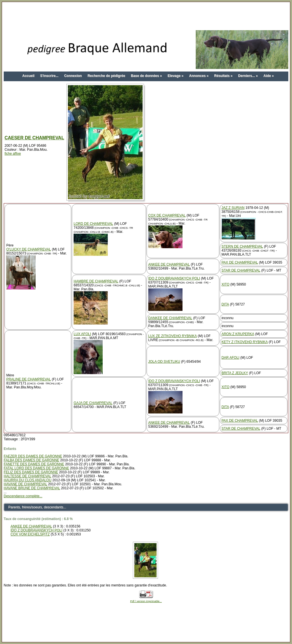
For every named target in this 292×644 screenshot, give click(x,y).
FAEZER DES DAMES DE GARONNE (33, 456)
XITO (226, 284)
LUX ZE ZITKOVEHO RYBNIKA (173, 336)
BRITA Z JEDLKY (235, 373)
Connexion (73, 76)
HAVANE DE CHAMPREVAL (25, 484)
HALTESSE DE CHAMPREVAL (28, 476)
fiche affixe (13, 154)
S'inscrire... (49, 76)
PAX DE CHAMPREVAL (240, 262)
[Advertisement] (146, 17)
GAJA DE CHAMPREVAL (93, 403)
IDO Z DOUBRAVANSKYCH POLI (174, 278)
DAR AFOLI (231, 358)
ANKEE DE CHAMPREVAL (169, 264)
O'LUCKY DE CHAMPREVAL (29, 249)
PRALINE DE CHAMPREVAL (29, 379)
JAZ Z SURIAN (233, 208)
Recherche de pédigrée (106, 76)
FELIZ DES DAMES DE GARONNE (31, 472)
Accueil (28, 76)
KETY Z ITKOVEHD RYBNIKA (245, 342)
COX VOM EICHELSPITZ (30, 534)
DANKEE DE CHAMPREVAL (170, 318)
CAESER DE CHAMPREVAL (34, 138)
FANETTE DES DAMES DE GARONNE (34, 464)
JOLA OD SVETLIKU (164, 362)
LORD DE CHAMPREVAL (93, 224)
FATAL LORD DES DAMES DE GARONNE (36, 468)
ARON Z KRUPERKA (238, 334)
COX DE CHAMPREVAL (167, 215)
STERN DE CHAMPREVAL (242, 246)
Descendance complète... (23, 496)
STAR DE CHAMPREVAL (241, 270)
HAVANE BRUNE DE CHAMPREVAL (32, 488)
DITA (225, 304)
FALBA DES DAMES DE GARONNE (32, 460)
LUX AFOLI (82, 334)
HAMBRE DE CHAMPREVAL (96, 281)
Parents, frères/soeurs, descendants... (37, 507)
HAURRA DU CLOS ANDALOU (28, 480)
